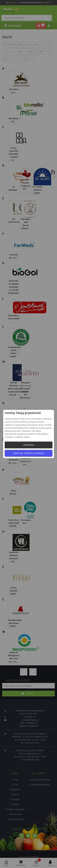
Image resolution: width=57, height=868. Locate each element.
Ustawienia (28, 445)
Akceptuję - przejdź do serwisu (28, 453)
